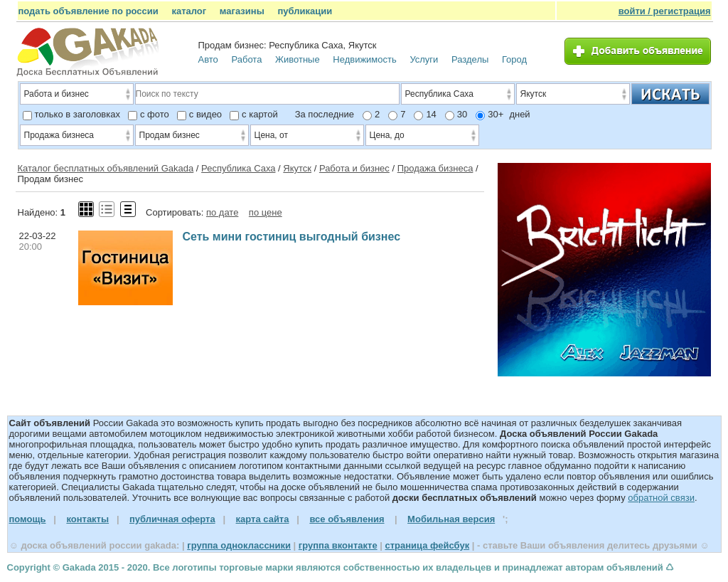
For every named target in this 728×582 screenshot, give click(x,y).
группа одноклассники (239, 545)
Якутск (297, 168)
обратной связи (661, 498)
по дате (222, 212)
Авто (208, 59)
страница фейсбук (427, 545)
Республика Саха (238, 168)
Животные (298, 59)
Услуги (424, 59)
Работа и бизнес (354, 168)
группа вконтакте (338, 545)
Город (514, 59)
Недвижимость (364, 59)
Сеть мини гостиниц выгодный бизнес (292, 237)
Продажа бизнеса (435, 168)
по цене (266, 212)
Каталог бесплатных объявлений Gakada (106, 168)
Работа (246, 59)
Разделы (470, 59)
